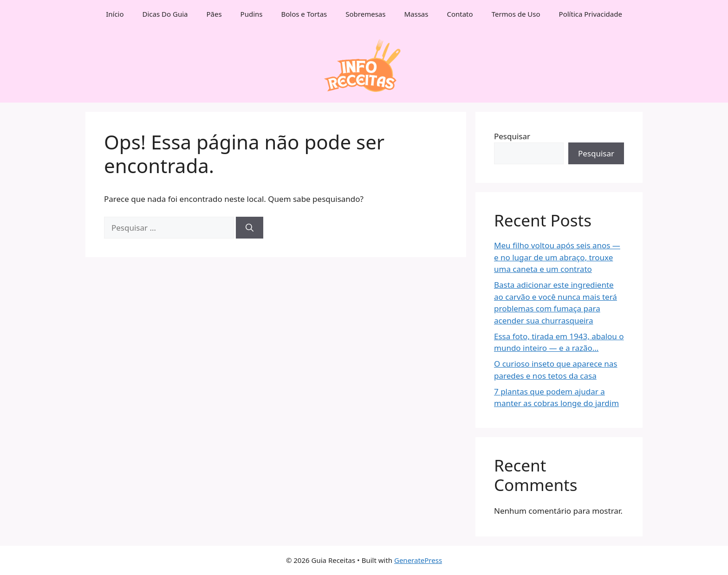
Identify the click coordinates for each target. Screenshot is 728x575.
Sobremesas (365, 14)
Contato (460, 14)
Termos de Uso (516, 14)
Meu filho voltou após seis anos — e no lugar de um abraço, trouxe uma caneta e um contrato (557, 257)
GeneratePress (418, 560)
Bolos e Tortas (304, 14)
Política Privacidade (591, 14)
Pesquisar (512, 136)
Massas (416, 14)
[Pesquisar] (250, 228)
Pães (214, 14)
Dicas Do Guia (165, 14)
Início (115, 14)
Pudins (252, 14)
